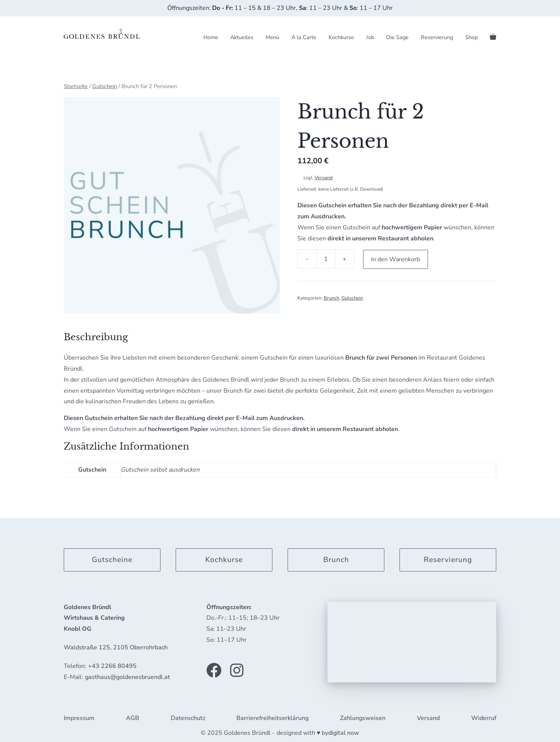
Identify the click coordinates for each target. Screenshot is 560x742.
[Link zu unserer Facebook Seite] (214, 670)
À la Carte (304, 37)
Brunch (331, 298)
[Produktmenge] (326, 259)
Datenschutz (188, 718)
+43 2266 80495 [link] (112, 666)
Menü (272, 37)
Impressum (79, 718)
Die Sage (397, 37)
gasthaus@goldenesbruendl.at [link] (127, 677)
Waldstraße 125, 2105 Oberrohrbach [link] (116, 647)
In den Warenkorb (396, 259)
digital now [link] (344, 733)
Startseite (76, 86)
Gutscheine (112, 559)
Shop (471, 37)
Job (370, 37)
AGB (133, 718)
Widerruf (484, 718)
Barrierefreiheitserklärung (272, 718)
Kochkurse (341, 37)
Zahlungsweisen (363, 718)
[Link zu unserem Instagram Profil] (237, 670)
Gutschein (105, 86)
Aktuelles (242, 37)
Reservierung (437, 37)
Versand (324, 178)
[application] (412, 642)
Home (211, 37)
